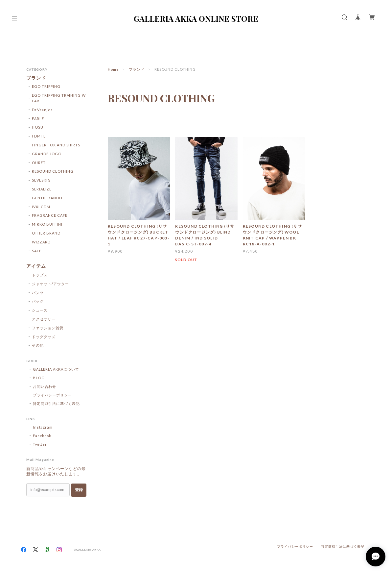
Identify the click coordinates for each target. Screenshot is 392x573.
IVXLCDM (41, 207)
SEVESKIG (41, 180)
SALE (37, 251)
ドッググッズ (44, 337)
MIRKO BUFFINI (47, 224)
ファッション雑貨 (48, 328)
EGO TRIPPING (46, 86)
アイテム (36, 266)
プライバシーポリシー (53, 395)
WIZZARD (41, 242)
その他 (38, 345)
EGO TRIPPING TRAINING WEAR (59, 98)
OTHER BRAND (46, 233)
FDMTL (39, 136)
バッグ (38, 301)
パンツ (38, 293)
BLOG (39, 378)
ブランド (137, 69)
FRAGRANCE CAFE (49, 215)
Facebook (42, 436)
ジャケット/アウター (50, 284)
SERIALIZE (42, 189)
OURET (39, 163)
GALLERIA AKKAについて (56, 369)
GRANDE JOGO (47, 154)
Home (113, 69)
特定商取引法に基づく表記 (57, 403)
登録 (79, 490)
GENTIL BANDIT (47, 198)
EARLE (38, 119)
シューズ (40, 310)
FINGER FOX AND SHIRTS (56, 145)
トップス (40, 275)
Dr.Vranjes (42, 110)
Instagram (43, 427)
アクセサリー (44, 319)
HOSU (38, 127)
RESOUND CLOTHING (53, 171)
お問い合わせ (45, 386)
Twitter (40, 444)
